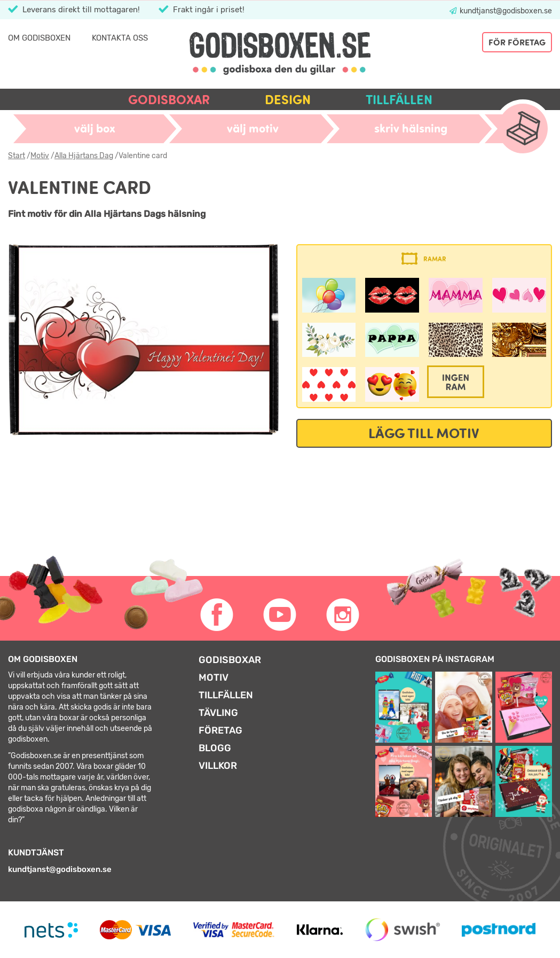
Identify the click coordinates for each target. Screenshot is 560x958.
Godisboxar (169, 100)
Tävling (218, 713)
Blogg (215, 748)
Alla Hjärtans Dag (84, 156)
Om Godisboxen (39, 38)
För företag (517, 42)
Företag (220, 730)
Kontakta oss (120, 38)
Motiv (40, 156)
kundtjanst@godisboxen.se (505, 11)
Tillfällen (399, 100)
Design (288, 100)
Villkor (218, 766)
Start (17, 156)
